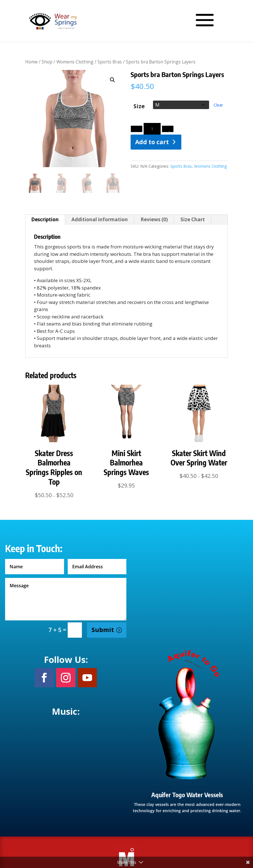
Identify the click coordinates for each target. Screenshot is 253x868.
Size (139, 106)
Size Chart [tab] (193, 219)
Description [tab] (45, 219)
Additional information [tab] (100, 219)
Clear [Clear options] (218, 105)
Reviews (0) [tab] (154, 219)
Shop (47, 62)
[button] (112, 80)
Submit (103, 630)
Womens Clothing (75, 62)
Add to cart (152, 142)
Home (31, 62)
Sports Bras (110, 62)
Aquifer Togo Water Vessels (187, 795)
